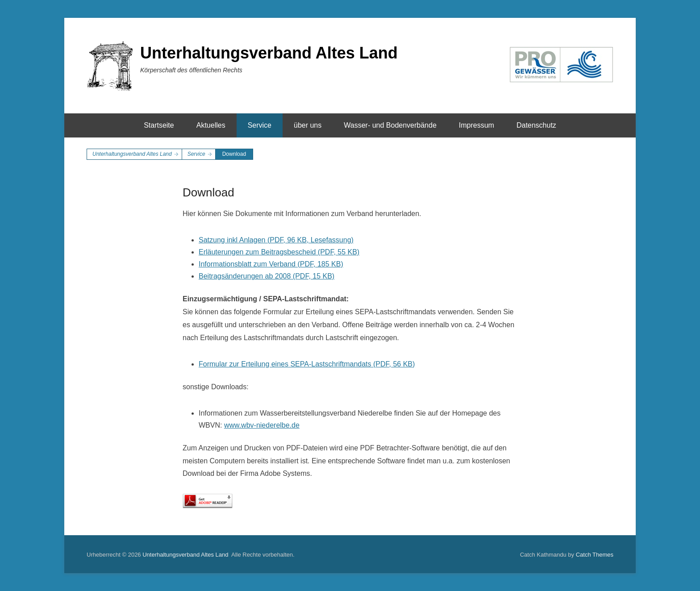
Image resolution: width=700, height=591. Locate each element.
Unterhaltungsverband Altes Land (269, 53)
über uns (308, 125)
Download (208, 192)
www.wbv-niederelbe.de (262, 425)
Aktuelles (211, 125)
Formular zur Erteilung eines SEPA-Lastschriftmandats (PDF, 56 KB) (307, 364)
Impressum (477, 125)
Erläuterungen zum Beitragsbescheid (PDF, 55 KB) (279, 252)
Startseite (159, 125)
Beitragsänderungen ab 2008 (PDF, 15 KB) (267, 276)
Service (260, 125)
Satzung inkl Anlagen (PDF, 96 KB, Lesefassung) (276, 240)
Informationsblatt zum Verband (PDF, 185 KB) (271, 264)
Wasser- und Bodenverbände (390, 125)
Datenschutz (536, 125)
